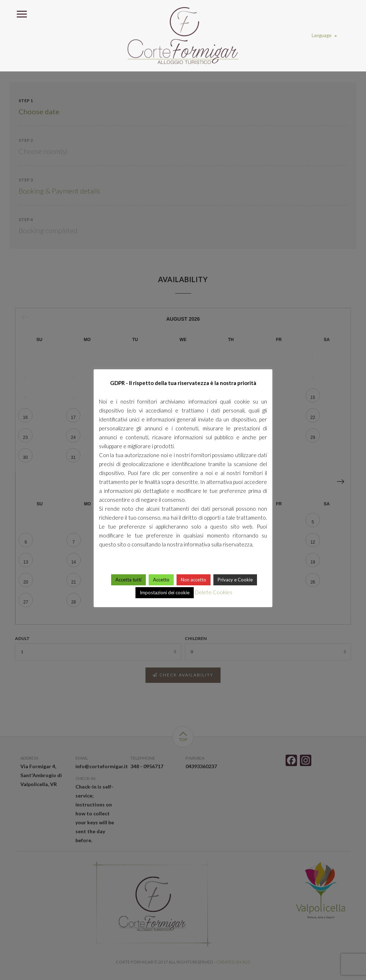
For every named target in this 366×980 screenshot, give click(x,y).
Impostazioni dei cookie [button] (165, 592)
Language (324, 35)
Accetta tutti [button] (128, 580)
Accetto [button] (161, 580)
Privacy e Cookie (235, 580)
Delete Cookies (214, 592)
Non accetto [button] (194, 580)
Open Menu (21, 13)
